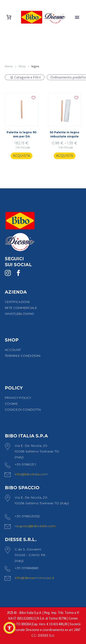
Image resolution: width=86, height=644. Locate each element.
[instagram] (8, 273)
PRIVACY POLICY (18, 398)
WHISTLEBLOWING (19, 314)
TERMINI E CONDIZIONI (23, 356)
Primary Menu (77, 17)
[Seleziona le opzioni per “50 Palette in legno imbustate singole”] (65, 156)
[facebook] (18, 273)
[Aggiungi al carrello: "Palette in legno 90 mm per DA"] (21, 156)
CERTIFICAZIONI (17, 302)
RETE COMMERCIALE (21, 308)
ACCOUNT (13, 350)
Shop (22, 66)
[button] (9, 628)
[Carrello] (9, 17)
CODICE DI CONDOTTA (23, 410)
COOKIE (11, 404)
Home (9, 66)
